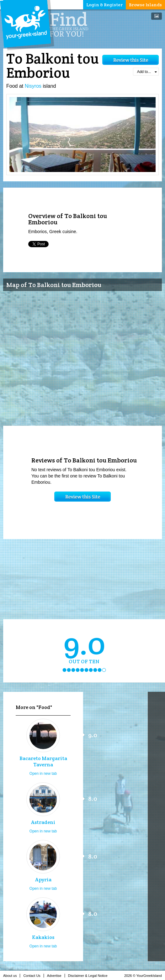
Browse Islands (145, 5)
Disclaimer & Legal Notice (90, 976)
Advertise (56, 976)
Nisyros (33, 86)
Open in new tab (43, 774)
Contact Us (33, 976)
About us (12, 976)
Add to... (147, 72)
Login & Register (104, 5)
